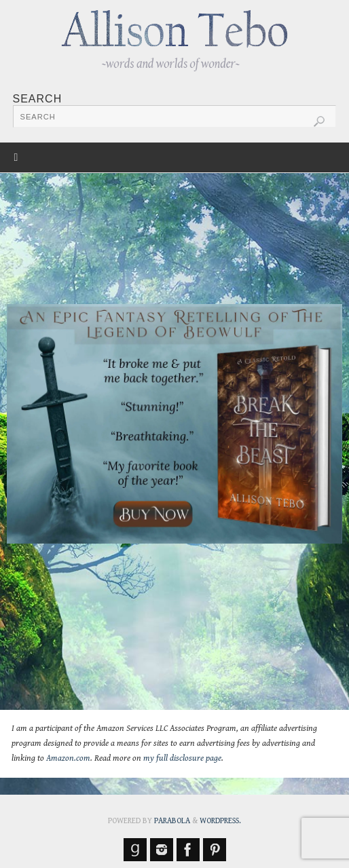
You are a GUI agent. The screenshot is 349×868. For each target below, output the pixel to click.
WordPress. (220, 821)
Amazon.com (68, 758)
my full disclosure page (182, 758)
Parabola (172, 821)
